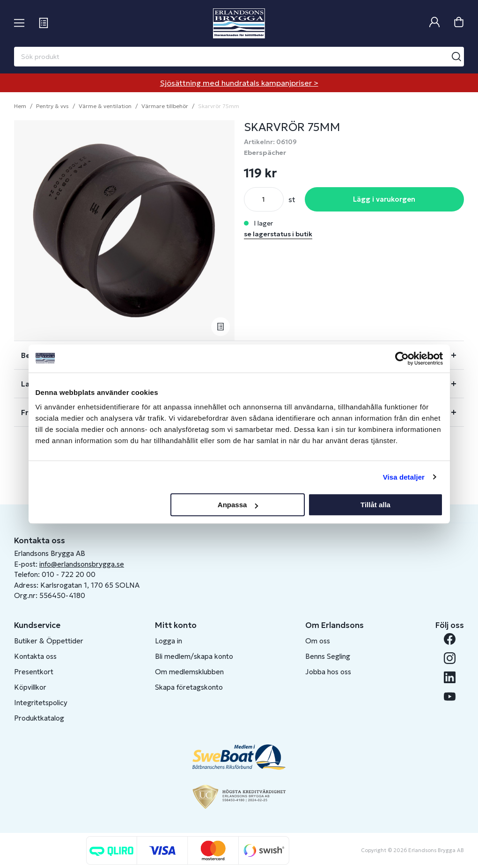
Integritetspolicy (41, 703)
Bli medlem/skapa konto (194, 656)
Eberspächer (265, 153)
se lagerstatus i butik (278, 234)
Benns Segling (328, 656)
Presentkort (34, 672)
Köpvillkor (30, 687)
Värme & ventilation (105, 106)
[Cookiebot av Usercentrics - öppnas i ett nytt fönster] (402, 358)
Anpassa (238, 505)
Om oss (318, 641)
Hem (20, 106)
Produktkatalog (39, 718)
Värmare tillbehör (165, 106)
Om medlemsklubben (189, 672)
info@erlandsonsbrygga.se (82, 564)
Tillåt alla (375, 505)
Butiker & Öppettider (49, 641)
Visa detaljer (404, 477)
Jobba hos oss (328, 672)
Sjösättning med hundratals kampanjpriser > (239, 83)
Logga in (169, 641)
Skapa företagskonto (189, 687)
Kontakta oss (35, 656)
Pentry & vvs (52, 106)
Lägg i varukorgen (384, 199)
